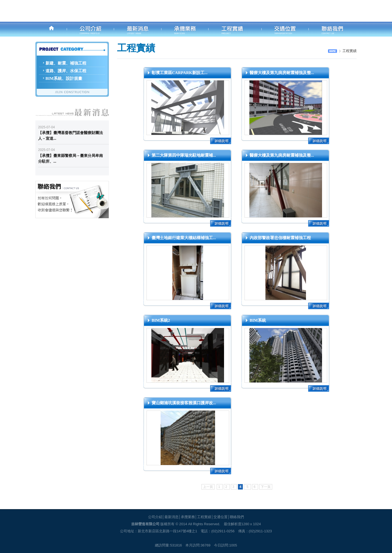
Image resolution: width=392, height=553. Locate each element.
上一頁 (208, 487)
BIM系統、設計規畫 (64, 78)
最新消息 (171, 517)
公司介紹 (155, 517)
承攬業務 (188, 517)
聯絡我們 (237, 517)
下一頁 (266, 487)
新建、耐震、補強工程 (66, 63)
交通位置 (220, 517)
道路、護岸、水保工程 (66, 71)
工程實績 (204, 517)
